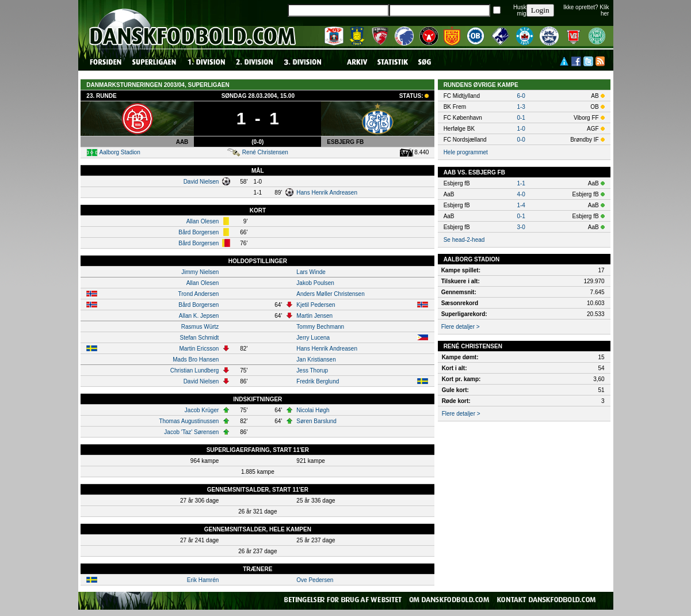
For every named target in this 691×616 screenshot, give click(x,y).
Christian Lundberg (195, 370)
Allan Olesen (203, 221)
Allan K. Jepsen (199, 316)
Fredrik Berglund (318, 381)
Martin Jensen (314, 316)
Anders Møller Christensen (330, 294)
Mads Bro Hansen (196, 360)
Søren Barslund (316, 421)
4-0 (521, 194)
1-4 (521, 205)
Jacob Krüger (202, 410)
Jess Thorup (312, 370)
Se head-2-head (464, 240)
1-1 (521, 183)
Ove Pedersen (315, 580)
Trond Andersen (199, 294)
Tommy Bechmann (320, 327)
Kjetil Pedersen (316, 305)
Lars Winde (311, 272)
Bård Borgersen (198, 232)
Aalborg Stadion (120, 152)
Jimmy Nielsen (200, 272)
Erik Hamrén (203, 580)
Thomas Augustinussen (189, 421)
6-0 (521, 96)
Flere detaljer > (461, 327)
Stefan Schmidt (200, 338)
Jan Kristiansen (316, 360)
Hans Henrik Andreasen (327, 193)
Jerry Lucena (313, 338)
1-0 (521, 129)
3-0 (521, 227)
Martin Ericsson (199, 349)
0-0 (521, 140)
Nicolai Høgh (313, 410)
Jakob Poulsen (315, 283)
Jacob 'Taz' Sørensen (191, 432)
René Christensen (265, 152)
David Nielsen (201, 182)
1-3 (521, 107)
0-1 (521, 118)
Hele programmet (466, 152)
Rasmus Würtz (200, 327)
